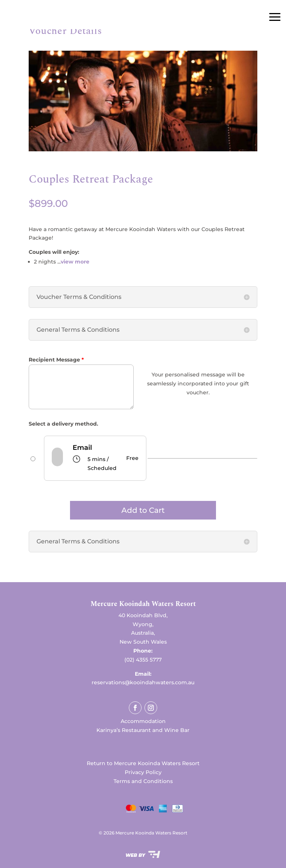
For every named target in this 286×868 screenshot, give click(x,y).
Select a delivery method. (63, 424)
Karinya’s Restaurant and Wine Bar (143, 730)
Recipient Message (56, 360)
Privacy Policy (143, 772)
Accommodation (143, 721)
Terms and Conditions (143, 781)
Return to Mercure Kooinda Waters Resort (143, 763)
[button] (143, 606)
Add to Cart (143, 510)
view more (75, 262)
